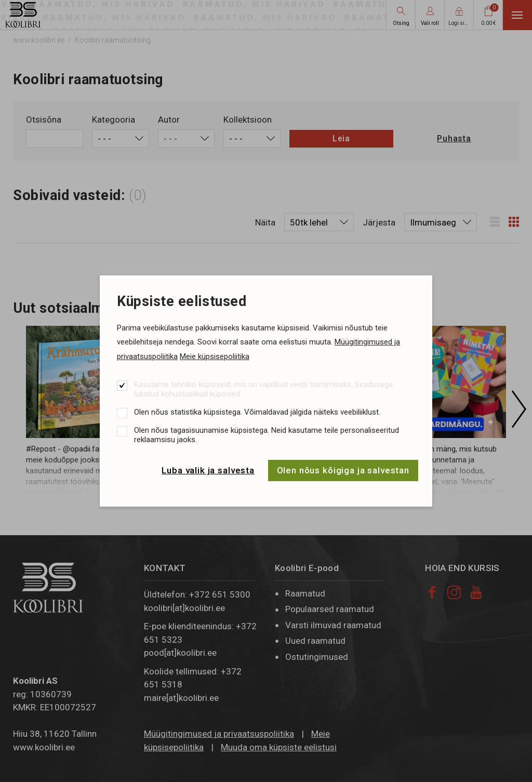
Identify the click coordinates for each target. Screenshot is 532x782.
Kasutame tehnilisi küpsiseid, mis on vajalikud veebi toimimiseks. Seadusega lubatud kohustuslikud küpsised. (263, 389)
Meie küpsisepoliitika (215, 356)
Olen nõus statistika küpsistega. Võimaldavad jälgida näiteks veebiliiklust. (257, 412)
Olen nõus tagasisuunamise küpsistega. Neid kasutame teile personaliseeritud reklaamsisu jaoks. (267, 435)
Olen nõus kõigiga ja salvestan (343, 470)
